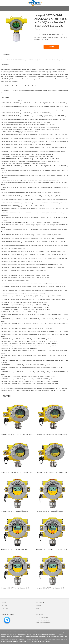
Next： (66, 388)
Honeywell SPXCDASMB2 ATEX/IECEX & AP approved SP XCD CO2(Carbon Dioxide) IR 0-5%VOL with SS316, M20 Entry (33, 391)
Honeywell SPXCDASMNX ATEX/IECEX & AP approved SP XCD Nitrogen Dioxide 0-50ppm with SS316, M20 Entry (34, 388)
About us (4, 606)
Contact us (5, 608)
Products (38, 608)
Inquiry (51, 47)
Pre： (2, 388)
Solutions (38, 606)
